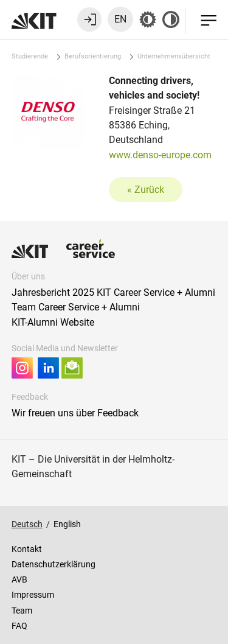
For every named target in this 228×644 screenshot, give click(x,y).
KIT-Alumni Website (53, 322)
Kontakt (27, 549)
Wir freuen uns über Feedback (75, 413)
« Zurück (146, 190)
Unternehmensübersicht (174, 56)
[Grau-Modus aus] (148, 19)
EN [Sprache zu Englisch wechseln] (120, 19)
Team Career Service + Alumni (76, 307)
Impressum (33, 595)
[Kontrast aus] (171, 19)
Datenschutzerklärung (54, 564)
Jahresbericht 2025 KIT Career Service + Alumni (113, 292)
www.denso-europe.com (160, 155)
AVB (19, 579)
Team (22, 611)
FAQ (19, 626)
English (67, 524)
